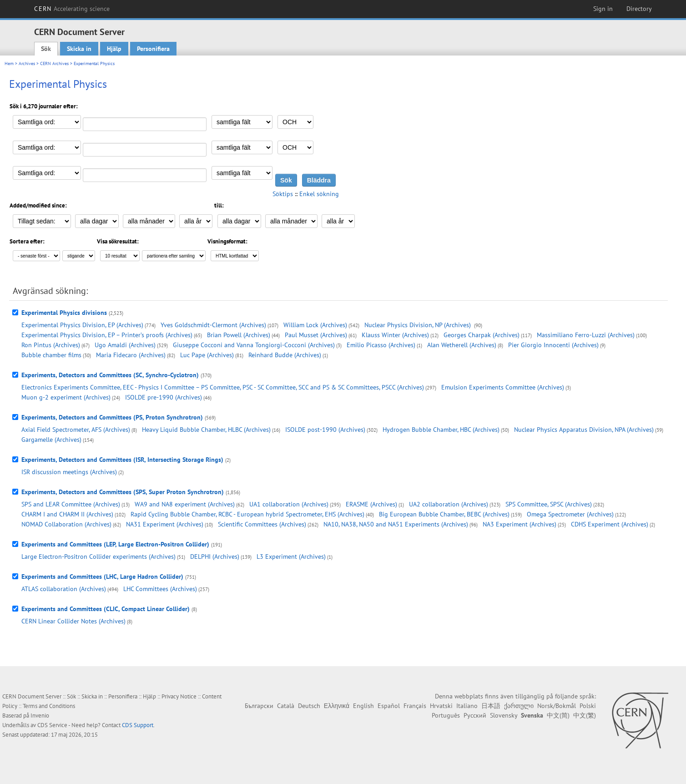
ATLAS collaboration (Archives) (64, 589)
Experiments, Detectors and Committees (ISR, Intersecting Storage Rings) (122, 460)
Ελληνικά (337, 706)
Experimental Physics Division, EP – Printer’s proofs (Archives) (107, 335)
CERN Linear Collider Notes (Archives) (73, 621)
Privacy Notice (179, 696)
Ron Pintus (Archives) (51, 345)
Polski (588, 706)
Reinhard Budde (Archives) (285, 355)
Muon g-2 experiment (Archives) (66, 397)
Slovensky (504, 715)
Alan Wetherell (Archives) (462, 345)
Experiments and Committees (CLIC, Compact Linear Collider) (106, 609)
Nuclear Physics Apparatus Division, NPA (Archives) (584, 430)
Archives (27, 63)
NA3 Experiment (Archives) (520, 524)
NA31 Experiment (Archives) (165, 524)
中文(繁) (585, 715)
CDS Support (138, 725)
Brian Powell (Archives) (239, 335)
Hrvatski (441, 706)
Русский (475, 715)
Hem (9, 63)
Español (389, 706)
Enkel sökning (319, 194)
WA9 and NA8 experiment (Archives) (185, 504)
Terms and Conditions (49, 706)
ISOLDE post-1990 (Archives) (325, 430)
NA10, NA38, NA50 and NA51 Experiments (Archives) (396, 524)
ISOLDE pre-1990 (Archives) (164, 397)
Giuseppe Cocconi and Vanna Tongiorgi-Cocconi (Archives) (254, 345)
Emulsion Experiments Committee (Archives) (503, 387)
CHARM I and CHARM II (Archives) (67, 514)
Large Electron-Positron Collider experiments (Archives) (98, 556)
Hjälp (114, 49)
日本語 (491, 706)
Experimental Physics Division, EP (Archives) (82, 325)
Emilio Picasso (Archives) (381, 345)
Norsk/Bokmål (557, 706)
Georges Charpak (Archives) (482, 335)
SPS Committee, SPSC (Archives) (549, 504)
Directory (639, 9)
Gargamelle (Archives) (51, 440)
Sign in (603, 9)
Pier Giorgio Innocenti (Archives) (553, 345)
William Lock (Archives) (315, 325)
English (363, 706)
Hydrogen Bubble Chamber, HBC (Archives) (441, 430)
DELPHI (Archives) (215, 556)
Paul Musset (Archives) (316, 335)
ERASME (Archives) (371, 504)
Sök (46, 49)
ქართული (519, 706)
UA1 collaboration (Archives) (289, 504)
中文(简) (558, 715)
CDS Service (52, 725)
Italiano (467, 706)
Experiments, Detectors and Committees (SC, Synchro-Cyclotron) (110, 375)
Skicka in (79, 49)
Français (415, 706)
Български (259, 706)
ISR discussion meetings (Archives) (69, 472)
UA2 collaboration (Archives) (449, 504)
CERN (72, 9)
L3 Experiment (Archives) (291, 556)
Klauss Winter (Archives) (395, 335)
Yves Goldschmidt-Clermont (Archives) (213, 325)
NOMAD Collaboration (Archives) (66, 524)
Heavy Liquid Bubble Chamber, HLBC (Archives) (206, 430)
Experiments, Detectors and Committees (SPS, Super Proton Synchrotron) (123, 492)
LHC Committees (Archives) (160, 589)
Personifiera (153, 49)
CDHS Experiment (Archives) (610, 524)
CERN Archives (54, 63)
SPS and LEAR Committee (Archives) (71, 504)
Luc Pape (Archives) (207, 355)
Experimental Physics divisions (64, 313)
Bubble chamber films (51, 355)
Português (446, 715)
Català (286, 706)
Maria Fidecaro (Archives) (131, 355)
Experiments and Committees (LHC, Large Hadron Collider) (102, 577)
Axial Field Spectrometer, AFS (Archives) (76, 430)
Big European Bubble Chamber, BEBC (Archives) (444, 514)
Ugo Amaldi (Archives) (125, 345)
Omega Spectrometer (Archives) (570, 514)
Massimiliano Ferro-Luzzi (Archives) (586, 335)
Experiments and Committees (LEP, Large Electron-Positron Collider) (115, 544)
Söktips (283, 194)
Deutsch (309, 706)
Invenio (40, 716)
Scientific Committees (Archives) (262, 524)
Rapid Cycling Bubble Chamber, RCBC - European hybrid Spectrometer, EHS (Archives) (247, 514)
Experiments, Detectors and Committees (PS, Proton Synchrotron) (112, 417)
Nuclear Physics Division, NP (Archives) (419, 325)
